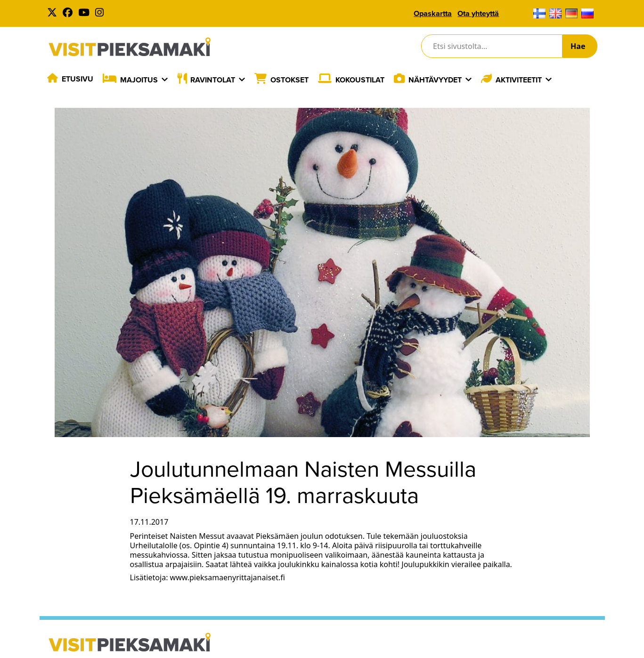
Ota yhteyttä (478, 13)
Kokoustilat (360, 80)
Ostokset (289, 80)
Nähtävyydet (435, 80)
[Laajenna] (165, 80)
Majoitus (139, 80)
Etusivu (77, 79)
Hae (578, 46)
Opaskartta (433, 13)
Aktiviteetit (519, 80)
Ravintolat (213, 80)
